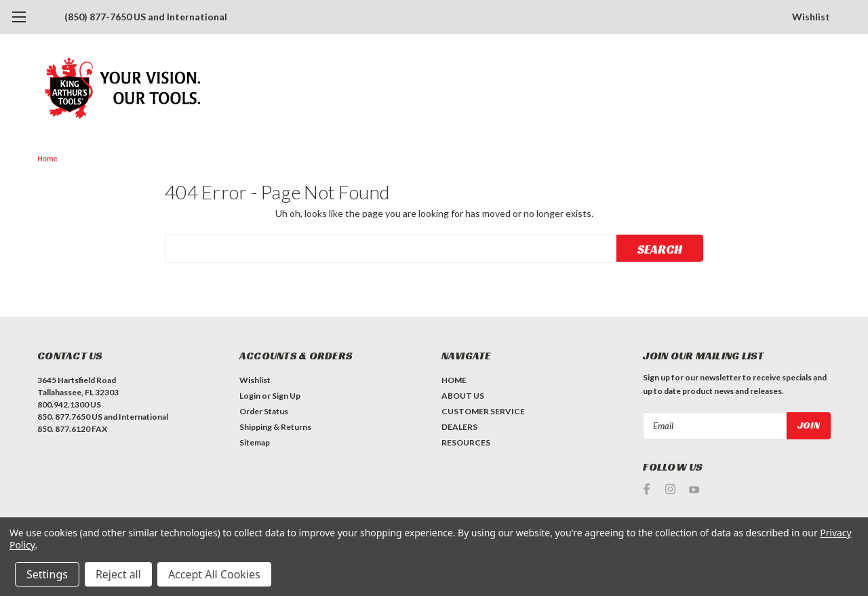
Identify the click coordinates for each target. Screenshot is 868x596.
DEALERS (459, 427)
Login (250, 396)
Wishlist (811, 17)
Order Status (264, 411)
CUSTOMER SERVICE (483, 411)
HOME (454, 380)
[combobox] (391, 249)
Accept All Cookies (214, 574)
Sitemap (255, 442)
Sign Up (286, 396)
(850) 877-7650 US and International (146, 17)
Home (47, 159)
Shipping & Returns (275, 427)
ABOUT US (463, 396)
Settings (47, 574)
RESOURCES (466, 442)
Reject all (118, 574)
